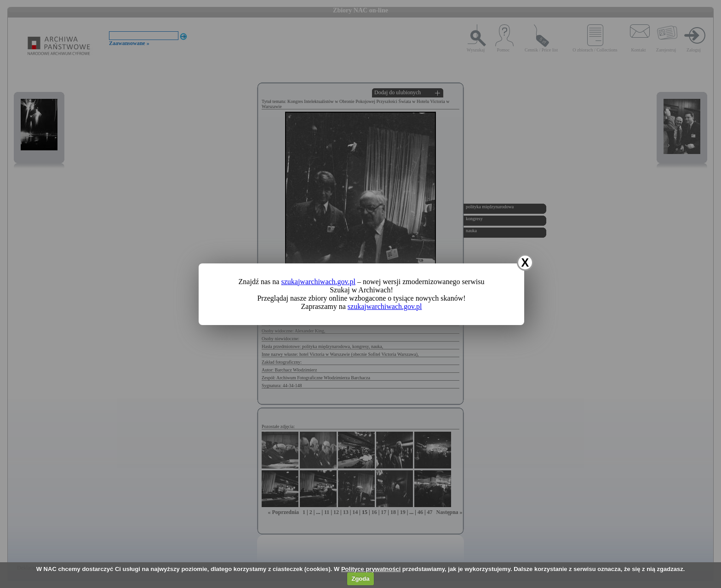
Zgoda (360, 579)
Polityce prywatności (371, 569)
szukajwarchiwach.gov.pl (318, 282)
